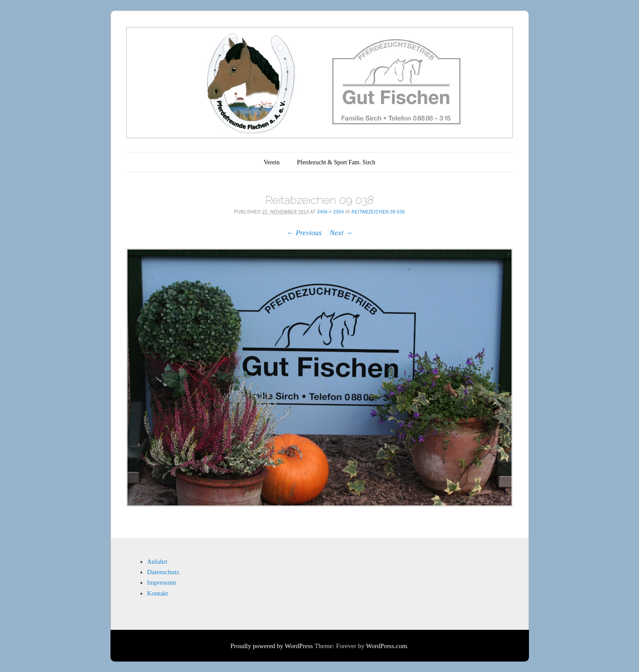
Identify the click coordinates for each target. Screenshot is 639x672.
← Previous (304, 233)
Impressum (162, 582)
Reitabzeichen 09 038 (378, 212)
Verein (272, 162)
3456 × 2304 (330, 212)
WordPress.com (386, 646)
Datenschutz (163, 572)
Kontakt (157, 593)
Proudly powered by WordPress (272, 646)
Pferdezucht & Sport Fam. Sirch (336, 162)
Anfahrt (157, 562)
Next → (341, 233)
